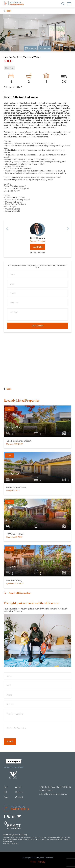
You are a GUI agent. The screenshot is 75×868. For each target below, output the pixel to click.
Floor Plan (9, 68)
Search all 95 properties (17, 593)
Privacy (41, 862)
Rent (6, 797)
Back (7, 11)
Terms (33, 862)
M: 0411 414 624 (37, 253)
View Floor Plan (44, 49)
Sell (5, 792)
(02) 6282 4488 (46, 790)
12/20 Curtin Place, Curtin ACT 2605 (55, 787)
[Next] (68, 229)
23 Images (31, 49)
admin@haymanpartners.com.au (53, 794)
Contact (19, 797)
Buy (6, 787)
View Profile (38, 247)
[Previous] (7, 229)
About (18, 787)
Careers (19, 792)
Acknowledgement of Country (15, 834)
